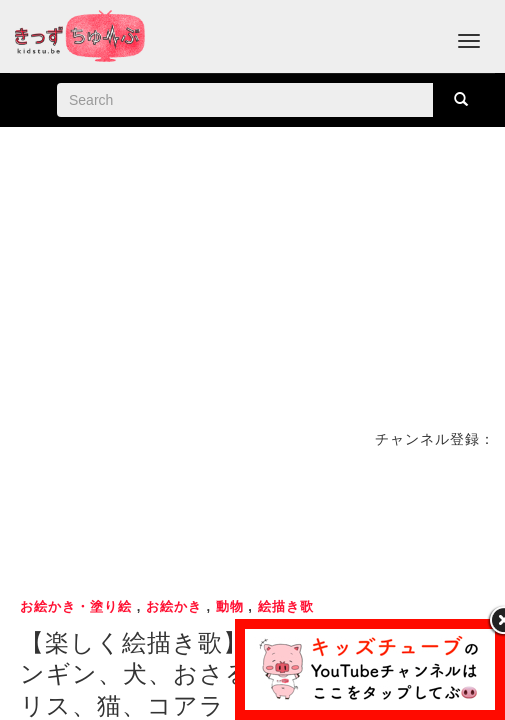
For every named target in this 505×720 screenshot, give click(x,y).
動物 (230, 606)
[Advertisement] (253, 520)
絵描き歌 (286, 606)
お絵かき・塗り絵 (76, 606)
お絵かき (174, 606)
